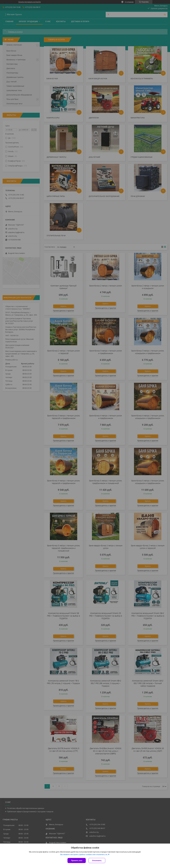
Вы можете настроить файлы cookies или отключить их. (84, 854)
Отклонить (97, 861)
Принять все (77, 861)
